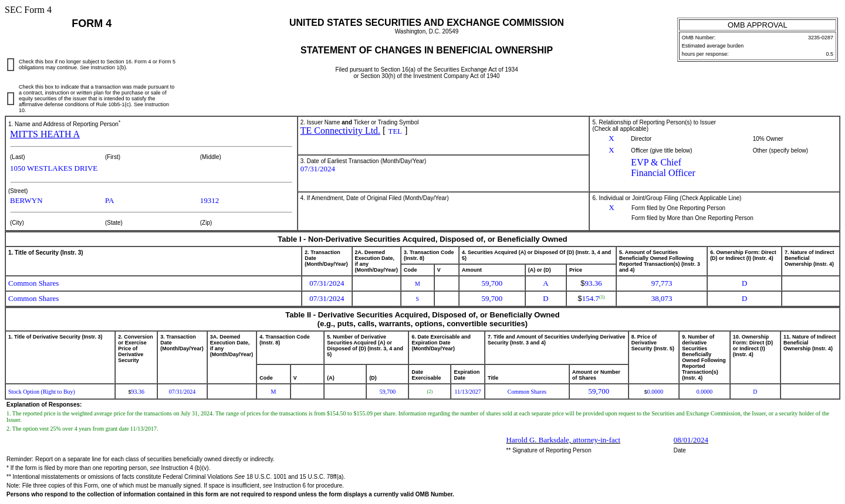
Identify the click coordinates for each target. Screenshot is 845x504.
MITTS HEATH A (45, 134)
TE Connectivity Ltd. (340, 131)
